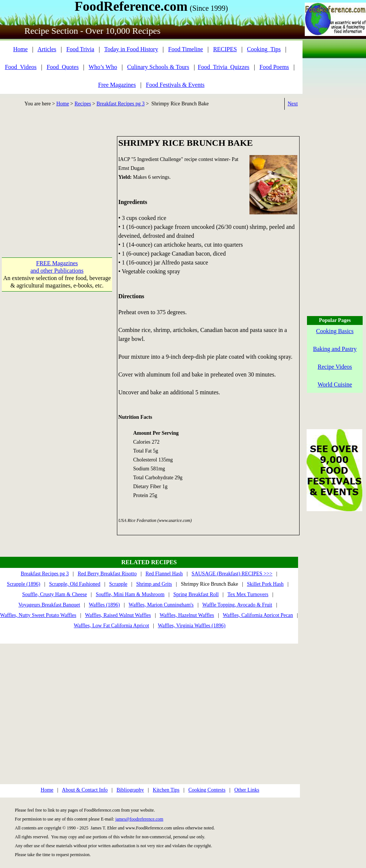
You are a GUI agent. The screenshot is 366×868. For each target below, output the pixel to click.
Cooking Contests (207, 790)
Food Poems (274, 67)
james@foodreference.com (139, 819)
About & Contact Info (85, 790)
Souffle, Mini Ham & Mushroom (130, 594)
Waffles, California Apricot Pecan (258, 615)
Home (20, 49)
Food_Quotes (63, 67)
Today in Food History (131, 49)
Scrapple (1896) (24, 584)
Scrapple (118, 584)
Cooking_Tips (264, 49)
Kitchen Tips (166, 790)
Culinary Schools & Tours (158, 67)
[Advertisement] (57, 183)
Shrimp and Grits (154, 584)
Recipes (83, 104)
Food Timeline (186, 49)
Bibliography (130, 790)
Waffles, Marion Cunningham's (161, 605)
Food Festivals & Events (175, 85)
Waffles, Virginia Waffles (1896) (192, 626)
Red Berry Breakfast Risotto (107, 574)
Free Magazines (117, 85)
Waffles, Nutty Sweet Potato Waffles (38, 615)
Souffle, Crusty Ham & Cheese (55, 594)
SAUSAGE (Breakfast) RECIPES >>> (232, 574)
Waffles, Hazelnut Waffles (187, 615)
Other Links (247, 790)
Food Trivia (80, 49)
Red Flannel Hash (164, 574)
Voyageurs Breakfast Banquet (49, 605)
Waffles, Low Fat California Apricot (112, 626)
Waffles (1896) (104, 605)
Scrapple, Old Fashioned (75, 584)
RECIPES (225, 49)
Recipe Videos (335, 367)
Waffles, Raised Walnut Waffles (118, 615)
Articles (47, 49)
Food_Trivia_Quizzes (224, 67)
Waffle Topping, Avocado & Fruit (237, 605)
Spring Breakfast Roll (196, 594)
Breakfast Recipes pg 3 (120, 104)
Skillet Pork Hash (265, 584)
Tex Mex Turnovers (248, 594)
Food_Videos (21, 67)
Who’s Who (103, 67)
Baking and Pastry (335, 349)
